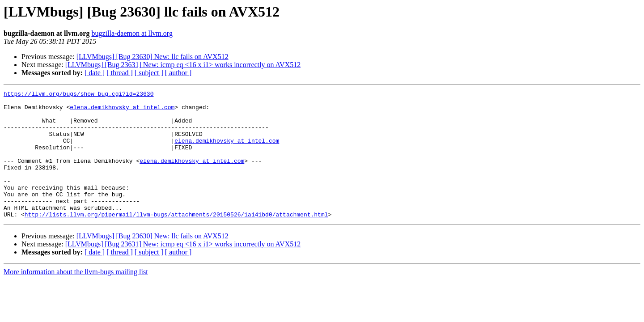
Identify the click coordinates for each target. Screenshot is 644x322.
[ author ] (178, 73)
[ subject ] (149, 73)
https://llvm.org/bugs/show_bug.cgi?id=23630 (78, 95)
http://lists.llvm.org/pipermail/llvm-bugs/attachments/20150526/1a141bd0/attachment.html (176, 240)
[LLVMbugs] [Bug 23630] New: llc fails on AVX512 (153, 57)
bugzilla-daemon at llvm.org (132, 33)
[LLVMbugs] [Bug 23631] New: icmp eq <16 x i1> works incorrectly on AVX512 (183, 65)
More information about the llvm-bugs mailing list (76, 297)
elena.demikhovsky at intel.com (122, 111)
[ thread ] (120, 73)
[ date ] (95, 73)
